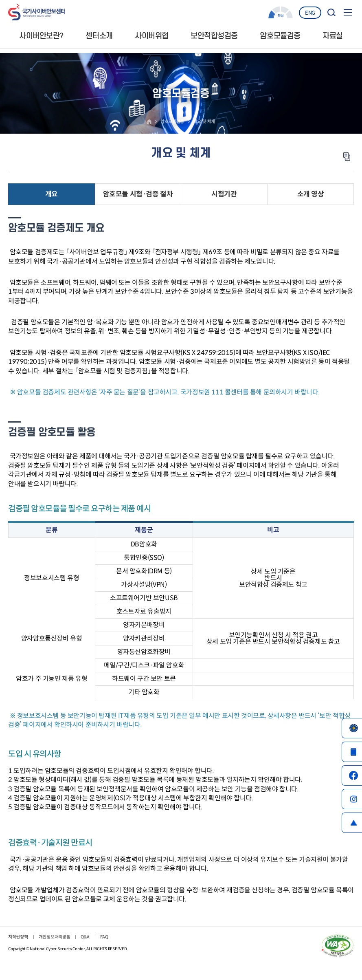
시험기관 (224, 195)
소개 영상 (311, 195)
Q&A (85, 938)
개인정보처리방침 (55, 938)
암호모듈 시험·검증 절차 (138, 195)
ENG (310, 13)
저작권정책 (18, 938)
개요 (52, 195)
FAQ (104, 938)
